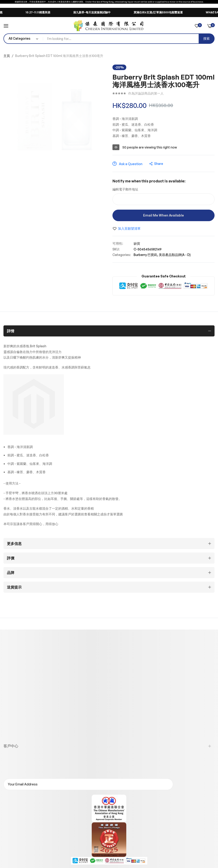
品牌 (11, 573)
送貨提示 (14, 587)
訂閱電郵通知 (195, 784)
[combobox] (129, 39)
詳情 (11, 331)
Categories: (122, 255)
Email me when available (163, 215)
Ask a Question (127, 164)
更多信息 (14, 544)
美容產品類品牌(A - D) (175, 255)
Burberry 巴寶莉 (145, 255)
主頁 (7, 56)
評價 (11, 558)
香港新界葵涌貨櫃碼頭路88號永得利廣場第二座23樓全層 (66, 703)
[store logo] (109, 26)
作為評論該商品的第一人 (146, 93)
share (156, 164)
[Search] (206, 39)
